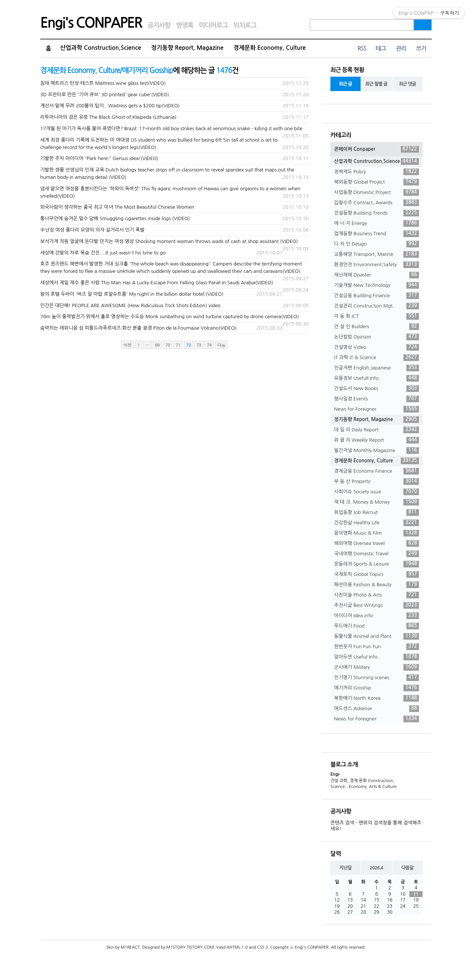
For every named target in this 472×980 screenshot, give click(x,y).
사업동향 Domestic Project (376, 192)
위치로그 (245, 25)
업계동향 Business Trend (376, 234)
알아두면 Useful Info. (376, 657)
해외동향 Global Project (376, 182)
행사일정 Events (376, 399)
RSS (362, 48)
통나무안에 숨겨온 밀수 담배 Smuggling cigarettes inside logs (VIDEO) (115, 218)
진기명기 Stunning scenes (376, 678)
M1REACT (130, 947)
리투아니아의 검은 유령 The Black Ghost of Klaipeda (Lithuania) (108, 117)
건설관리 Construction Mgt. (376, 306)
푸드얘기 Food (376, 626)
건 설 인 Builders (376, 327)
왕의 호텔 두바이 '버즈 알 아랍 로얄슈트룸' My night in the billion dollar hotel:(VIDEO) (132, 294)
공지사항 (159, 25)
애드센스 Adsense (376, 709)
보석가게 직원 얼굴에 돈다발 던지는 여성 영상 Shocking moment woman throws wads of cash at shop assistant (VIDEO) (169, 241)
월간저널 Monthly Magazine (376, 451)
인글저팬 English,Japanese (376, 368)
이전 (128, 345)
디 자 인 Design (376, 244)
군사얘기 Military (376, 667)
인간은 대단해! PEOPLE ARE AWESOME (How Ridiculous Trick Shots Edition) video (130, 305)
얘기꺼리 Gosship (376, 688)
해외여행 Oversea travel (376, 543)
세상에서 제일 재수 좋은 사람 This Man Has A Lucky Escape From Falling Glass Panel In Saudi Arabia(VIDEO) (157, 283)
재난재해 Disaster (376, 275)
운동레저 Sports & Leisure (376, 564)
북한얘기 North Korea (376, 698)
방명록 (185, 25)
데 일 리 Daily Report (376, 430)
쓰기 (421, 48)
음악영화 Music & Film (376, 533)
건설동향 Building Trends (376, 213)
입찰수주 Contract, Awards (376, 203)
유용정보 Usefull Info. (376, 378)
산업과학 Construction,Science (101, 48)
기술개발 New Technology (376, 285)
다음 (221, 345)
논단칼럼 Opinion (376, 337)
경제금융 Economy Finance (376, 471)
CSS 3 (262, 947)
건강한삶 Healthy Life (376, 523)
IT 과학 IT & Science (376, 358)
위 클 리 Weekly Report (376, 440)
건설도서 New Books (376, 389)
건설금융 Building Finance (376, 296)
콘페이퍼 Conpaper (376, 149)
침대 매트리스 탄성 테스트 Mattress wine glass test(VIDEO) (103, 83)
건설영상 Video (376, 347)
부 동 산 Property (376, 482)
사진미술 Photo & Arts (376, 595)
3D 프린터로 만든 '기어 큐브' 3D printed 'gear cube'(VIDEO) (105, 95)
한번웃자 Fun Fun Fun (376, 647)
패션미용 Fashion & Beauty (376, 585)
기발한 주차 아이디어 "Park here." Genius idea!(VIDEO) (99, 158)
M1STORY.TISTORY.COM (190, 947)
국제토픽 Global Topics (376, 574)
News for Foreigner (376, 409)
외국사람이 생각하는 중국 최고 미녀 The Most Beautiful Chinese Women (117, 207)
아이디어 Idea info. (376, 616)
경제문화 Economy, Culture (270, 48)
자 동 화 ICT (376, 316)
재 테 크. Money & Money (376, 502)
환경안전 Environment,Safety (376, 265)
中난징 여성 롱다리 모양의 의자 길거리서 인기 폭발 (92, 230)
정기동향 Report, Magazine (187, 48)
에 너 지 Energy (376, 223)
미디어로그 (213, 25)
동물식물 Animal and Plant (376, 636)
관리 (401, 48)
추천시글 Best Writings (376, 605)
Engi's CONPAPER (91, 23)
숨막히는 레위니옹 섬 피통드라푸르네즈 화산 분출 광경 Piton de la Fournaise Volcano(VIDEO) (138, 328)
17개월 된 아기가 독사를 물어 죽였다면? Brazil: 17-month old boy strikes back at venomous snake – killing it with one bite (171, 128)
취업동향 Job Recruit (376, 512)
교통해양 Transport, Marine (376, 254)
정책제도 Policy (376, 172)
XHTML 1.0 (237, 947)
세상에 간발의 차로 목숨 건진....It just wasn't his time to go (103, 253)
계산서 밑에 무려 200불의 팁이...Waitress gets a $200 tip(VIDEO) (110, 106)
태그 (381, 48)
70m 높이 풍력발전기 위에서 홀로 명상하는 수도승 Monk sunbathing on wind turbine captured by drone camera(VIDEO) (170, 317)
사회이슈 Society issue (376, 492)
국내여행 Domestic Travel (376, 554)
